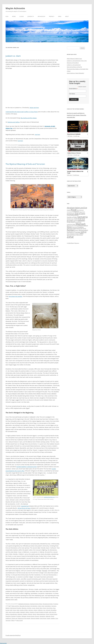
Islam (40, 149)
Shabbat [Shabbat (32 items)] (77, 234)
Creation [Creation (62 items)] (76, 212)
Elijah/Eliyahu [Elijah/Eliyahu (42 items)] (71, 214)
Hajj (21, 149)
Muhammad (16, 151)
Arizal (43, 606)
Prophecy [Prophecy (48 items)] (81, 227)
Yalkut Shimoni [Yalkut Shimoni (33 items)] (79, 235)
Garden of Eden (24, 610)
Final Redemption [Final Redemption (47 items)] (73, 215)
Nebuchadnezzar (41, 614)
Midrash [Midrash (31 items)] (76, 226)
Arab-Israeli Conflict (36, 147)
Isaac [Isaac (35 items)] (72, 219)
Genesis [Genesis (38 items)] (69, 219)
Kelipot (27, 612)
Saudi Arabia (32, 153)
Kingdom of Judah (44, 612)
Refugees (24, 616)
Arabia (43, 147)
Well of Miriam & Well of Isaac (74, 59)
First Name (72, 94)
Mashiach (20, 614)
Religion (8, 153)
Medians (25, 614)
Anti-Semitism (34, 606)
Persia (47, 614)
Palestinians (38, 151)
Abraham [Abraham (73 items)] (71, 208)
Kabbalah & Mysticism (24, 604)
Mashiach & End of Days (36, 145)
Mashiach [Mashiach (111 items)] (81, 224)
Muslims (33, 151)
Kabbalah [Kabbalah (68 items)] (81, 220)
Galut (18, 610)
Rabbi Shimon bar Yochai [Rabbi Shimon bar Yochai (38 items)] (80, 228)
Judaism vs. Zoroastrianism (74, 65)
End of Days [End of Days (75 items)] (80, 213)
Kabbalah (23, 612)
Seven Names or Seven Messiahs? (76, 73)
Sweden (53, 618)
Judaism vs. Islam (13, 56)
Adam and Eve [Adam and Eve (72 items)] (81, 208)
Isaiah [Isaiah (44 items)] (76, 219)
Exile (11, 610)
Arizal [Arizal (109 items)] (73, 210)
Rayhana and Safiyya (14, 122)
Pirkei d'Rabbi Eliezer (47, 151)
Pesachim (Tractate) (11, 616)
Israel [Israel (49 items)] (80, 219)
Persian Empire (53, 614)
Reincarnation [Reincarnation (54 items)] (83, 230)
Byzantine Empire (49, 147)
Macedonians (14, 614)
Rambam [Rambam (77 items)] (71, 230)
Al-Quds (28, 147)
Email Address (73, 89)
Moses (34, 614)
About (67, 16)
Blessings (24, 608)
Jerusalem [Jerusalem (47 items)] (70, 220)
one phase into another (15, 296)
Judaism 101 (31, 16)
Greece (35, 610)
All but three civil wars (24, 508)
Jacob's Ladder (16, 612)
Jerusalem (45, 149)
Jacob (10, 612)
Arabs (39, 606)
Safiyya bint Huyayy (23, 153)
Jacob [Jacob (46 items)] (83, 219)
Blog (7, 16)
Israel (60, 16)
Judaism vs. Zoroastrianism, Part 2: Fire (77, 61)
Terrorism (8, 620)
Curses (34, 608)
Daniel (37, 608)
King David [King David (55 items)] (71, 222)
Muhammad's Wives (25, 151)
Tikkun (13, 620)
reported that (25, 506)
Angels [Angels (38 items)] (69, 210)
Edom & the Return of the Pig (74, 67)
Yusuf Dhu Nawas (47, 153)
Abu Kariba (14, 147)
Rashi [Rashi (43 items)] (77, 230)
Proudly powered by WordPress (13, 635)
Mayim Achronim (15, 8)
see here (37, 135)
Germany (31, 610)
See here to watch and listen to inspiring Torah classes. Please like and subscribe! (77, 115)
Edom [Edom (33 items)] (81, 212)
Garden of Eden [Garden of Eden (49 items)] (72, 217)
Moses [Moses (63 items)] (69, 227)
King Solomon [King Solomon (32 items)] (78, 222)
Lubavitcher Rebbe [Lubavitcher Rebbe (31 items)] (71, 224)
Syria (57, 618)
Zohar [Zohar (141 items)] (70, 237)
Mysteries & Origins (48, 604)
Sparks (49, 618)
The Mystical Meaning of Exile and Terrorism (25, 164)
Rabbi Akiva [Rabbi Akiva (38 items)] (70, 228)
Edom (41, 608)
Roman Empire (14, 153)
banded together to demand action (27, 467)
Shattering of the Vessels (24, 618)
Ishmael (30, 149)
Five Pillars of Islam (14, 149)
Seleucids (48, 616)
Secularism (42, 616)
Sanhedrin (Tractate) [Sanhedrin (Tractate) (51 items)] (74, 232)
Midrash (30, 614)
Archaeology (41, 16)
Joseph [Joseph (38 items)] (75, 221)
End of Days (50, 608)
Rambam (55, 151)
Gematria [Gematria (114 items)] (83, 217)
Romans (37, 616)
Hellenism (40, 610)
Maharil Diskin (51, 149)
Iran (44, 610)
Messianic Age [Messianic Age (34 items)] (70, 226)
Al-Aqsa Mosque (21, 147)
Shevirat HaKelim (35, 618)
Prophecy (52, 16)
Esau (54, 608)
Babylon (8, 608)
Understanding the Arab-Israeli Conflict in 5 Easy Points (22, 112)
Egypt (45, 608)
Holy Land (25, 149)
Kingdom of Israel (34, 612)
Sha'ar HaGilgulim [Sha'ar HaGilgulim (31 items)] (71, 234)
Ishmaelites (36, 149)
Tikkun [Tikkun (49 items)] (81, 234)
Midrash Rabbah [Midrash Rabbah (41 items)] (83, 226)
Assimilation (48, 606)
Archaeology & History (24, 145)
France (14, 610)
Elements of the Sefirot (73, 63)
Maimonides (9, 151)
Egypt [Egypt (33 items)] (84, 212)
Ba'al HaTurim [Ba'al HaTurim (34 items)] (80, 210)
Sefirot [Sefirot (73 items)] (84, 232)
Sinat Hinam (43, 618)
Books (14, 16)
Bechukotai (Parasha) (16, 608)
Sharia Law (39, 153)
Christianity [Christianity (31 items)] (69, 212)
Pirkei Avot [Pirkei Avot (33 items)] (75, 227)
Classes (22, 16)
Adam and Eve (15, 606)
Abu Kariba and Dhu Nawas (29, 118)
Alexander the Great (25, 606)
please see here (34, 108)
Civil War (29, 608)
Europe (7, 610)
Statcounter (3, 643)
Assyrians (54, 606)
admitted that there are (49, 497)
